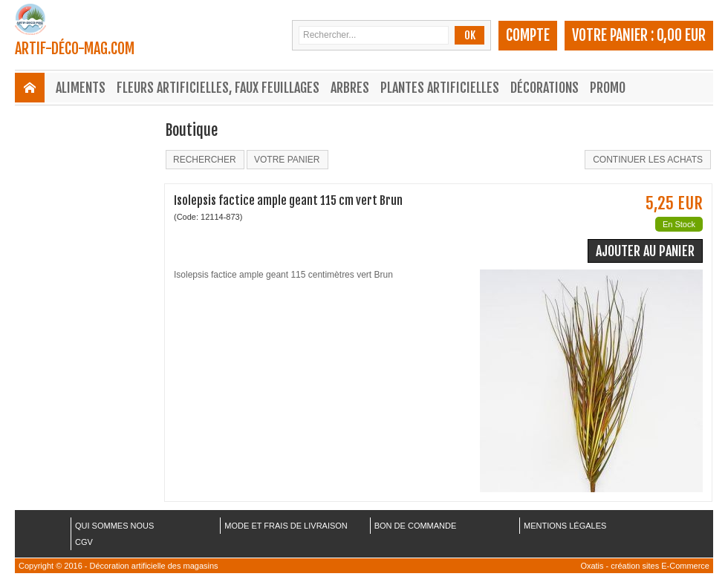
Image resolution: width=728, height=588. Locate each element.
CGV (84, 542)
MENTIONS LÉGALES (565, 526)
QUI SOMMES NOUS (114, 526)
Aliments (81, 88)
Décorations (545, 88)
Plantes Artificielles (440, 88)
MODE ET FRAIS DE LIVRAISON (286, 526)
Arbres (350, 88)
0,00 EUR (681, 35)
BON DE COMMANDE (416, 526)
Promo (608, 88)
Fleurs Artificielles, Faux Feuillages (218, 88)
